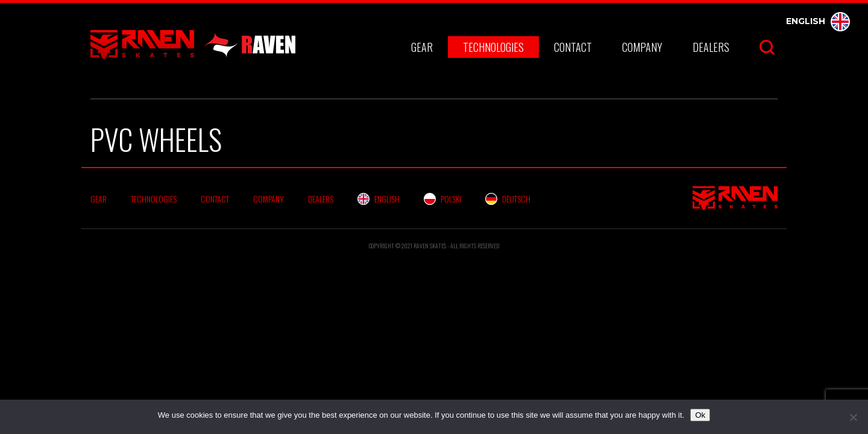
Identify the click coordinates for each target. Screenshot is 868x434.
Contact (573, 47)
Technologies (493, 47)
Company (642, 47)
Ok (700, 415)
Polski (442, 199)
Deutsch (508, 199)
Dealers (711, 47)
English (818, 21)
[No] (853, 417)
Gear (422, 47)
